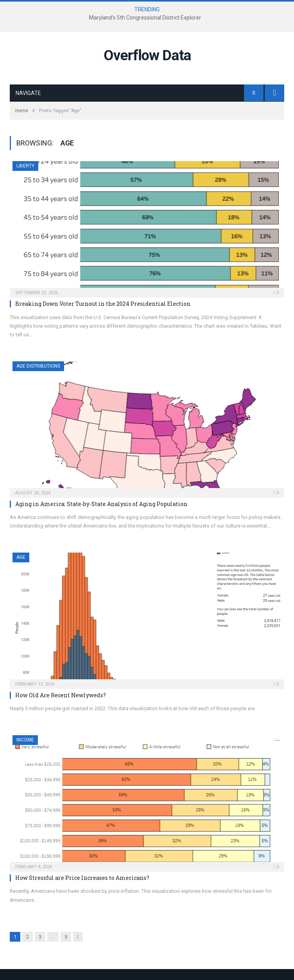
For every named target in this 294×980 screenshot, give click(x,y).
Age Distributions (38, 366)
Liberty (25, 166)
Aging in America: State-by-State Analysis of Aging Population (101, 504)
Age (21, 557)
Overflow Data (147, 55)
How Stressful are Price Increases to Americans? (82, 878)
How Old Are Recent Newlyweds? (61, 695)
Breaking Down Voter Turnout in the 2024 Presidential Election (103, 304)
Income (25, 740)
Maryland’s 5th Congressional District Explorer (145, 18)
